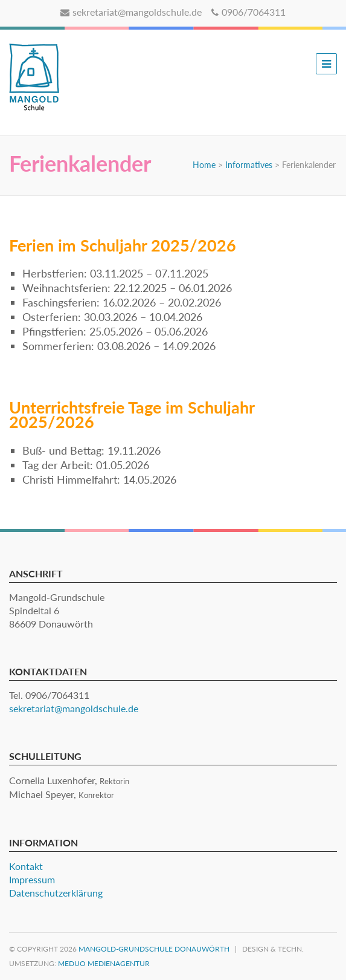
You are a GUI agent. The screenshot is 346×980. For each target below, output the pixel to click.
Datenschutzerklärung (56, 893)
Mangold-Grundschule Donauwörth (154, 949)
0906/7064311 (248, 12)
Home (204, 165)
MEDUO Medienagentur (104, 963)
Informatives (249, 165)
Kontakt (26, 866)
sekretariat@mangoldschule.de (131, 12)
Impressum (32, 879)
